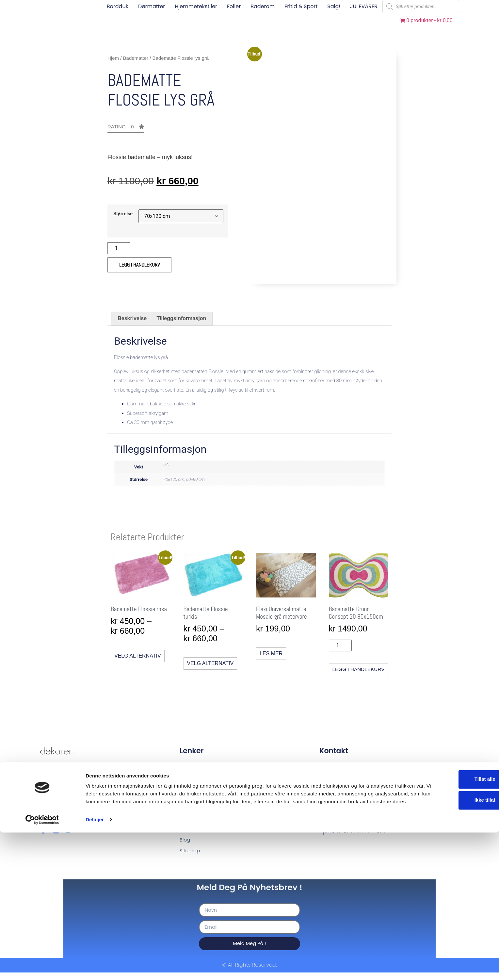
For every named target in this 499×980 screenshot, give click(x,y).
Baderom (263, 6)
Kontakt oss (194, 768)
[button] (126, 128)
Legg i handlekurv (139, 265)
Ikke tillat (444, 940)
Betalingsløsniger (202, 801)
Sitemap (190, 856)
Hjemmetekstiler (196, 6)
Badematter (136, 58)
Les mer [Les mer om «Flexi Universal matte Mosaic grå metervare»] (270, 653)
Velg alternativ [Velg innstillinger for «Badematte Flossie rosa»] (138, 655)
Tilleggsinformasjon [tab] (182, 318)
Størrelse (123, 214)
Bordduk (118, 6)
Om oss (189, 779)
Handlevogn (195, 823)
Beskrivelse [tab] (132, 318)
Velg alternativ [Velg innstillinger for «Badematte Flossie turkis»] (209, 663)
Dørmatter (152, 6)
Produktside (195, 812)
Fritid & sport (301, 6)
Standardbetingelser (206, 790)
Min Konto (192, 834)
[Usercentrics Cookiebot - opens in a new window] (42, 967)
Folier (234, 6)
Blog (185, 845)
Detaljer (95, 967)
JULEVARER (364, 6)
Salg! (334, 6)
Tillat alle (444, 919)
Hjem (113, 58)
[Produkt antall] (119, 248)
